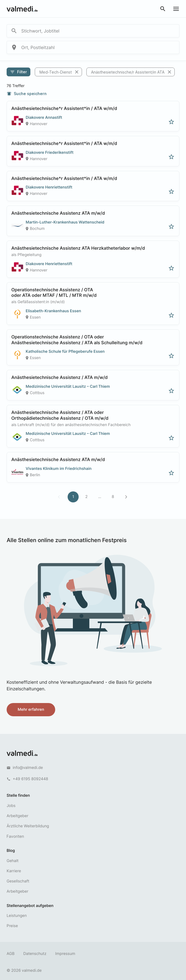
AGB (11, 954)
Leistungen (17, 916)
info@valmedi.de (28, 768)
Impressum (65, 954)
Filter (18, 72)
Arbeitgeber (18, 816)
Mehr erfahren (31, 710)
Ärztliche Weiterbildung (28, 826)
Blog (11, 851)
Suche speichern (27, 94)
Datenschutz (35, 954)
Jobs (11, 806)
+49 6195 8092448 (30, 779)
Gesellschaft (18, 881)
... (100, 497)
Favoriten (15, 836)
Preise (12, 926)
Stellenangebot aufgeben (30, 906)
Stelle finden (18, 795)
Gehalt (13, 861)
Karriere (14, 871)
